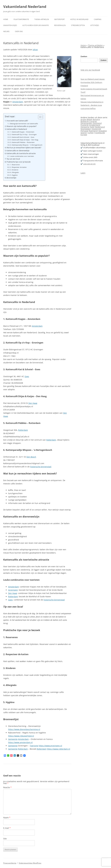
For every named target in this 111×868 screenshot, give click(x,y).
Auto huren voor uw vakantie (36, 25)
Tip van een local (13, 159)
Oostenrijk (96, 129)
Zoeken (84, 56)
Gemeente (13, 739)
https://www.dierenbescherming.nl (24, 729)
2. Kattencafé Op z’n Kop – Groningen (23, 134)
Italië (92, 127)
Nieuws (6, 31)
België (89, 119)
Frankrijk (85, 125)
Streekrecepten (78, 25)
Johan (35, 50)
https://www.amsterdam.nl (20, 742)
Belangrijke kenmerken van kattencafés (24, 124)
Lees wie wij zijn (89, 164)
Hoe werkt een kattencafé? (17, 121)
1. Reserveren (15, 165)
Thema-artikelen (42, 19)
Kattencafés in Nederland (17, 129)
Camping (98, 19)
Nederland (100, 127)
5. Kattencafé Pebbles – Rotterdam (22, 142)
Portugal (84, 131)
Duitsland (97, 123)
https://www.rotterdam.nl (58, 749)
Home (6, 19)
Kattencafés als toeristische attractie (21, 153)
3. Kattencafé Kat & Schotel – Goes (22, 137)
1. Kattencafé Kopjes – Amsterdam (22, 132)
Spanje (84, 133)
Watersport (60, 19)
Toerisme (34, 746)
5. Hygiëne (14, 175)
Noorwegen (86, 129)
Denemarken (86, 123)
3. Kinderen (14, 170)
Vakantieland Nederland (25, 7)
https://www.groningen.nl (50, 746)
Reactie (7, 787)
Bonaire (96, 119)
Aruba (83, 119)
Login (83, 173)
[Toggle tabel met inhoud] (39, 117)
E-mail (7, 828)
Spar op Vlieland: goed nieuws (93, 79)
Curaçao (93, 121)
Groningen (13, 590)
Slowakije (103, 131)
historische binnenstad (41, 467)
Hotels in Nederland (79, 19)
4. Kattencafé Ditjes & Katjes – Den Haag (24, 140)
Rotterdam (23, 430)
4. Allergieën (15, 172)
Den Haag (33, 403)
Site (5, 839)
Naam (7, 818)
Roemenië (93, 131)
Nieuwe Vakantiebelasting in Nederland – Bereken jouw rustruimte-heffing (92, 105)
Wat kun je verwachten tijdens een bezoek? (24, 148)
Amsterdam (18, 102)
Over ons (19, 31)
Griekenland (95, 125)
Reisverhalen (60, 25)
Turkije (90, 133)
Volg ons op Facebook (90, 70)
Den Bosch (31, 457)
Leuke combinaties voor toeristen (22, 156)
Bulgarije (85, 121)
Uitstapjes (95, 25)
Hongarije (85, 127)
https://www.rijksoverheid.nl (21, 736)
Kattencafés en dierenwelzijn (18, 151)
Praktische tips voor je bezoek (19, 162)
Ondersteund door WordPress (30, 863)
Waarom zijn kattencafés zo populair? (22, 126)
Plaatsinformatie (21, 19)
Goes (27, 376)
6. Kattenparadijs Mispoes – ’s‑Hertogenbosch (26, 145)
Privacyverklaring (10, 863)
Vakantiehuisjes (10, 25)
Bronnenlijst (11, 178)
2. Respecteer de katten (18, 167)
